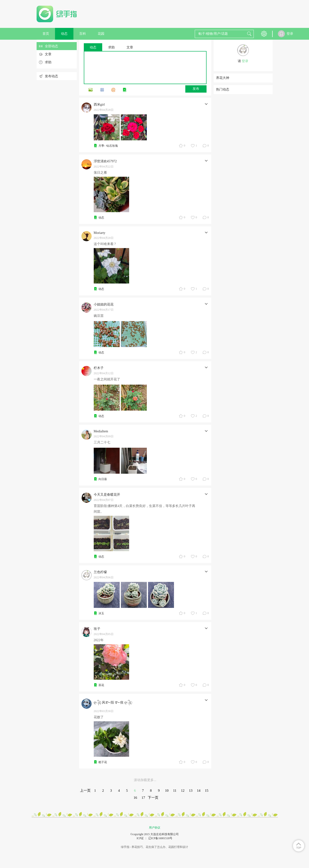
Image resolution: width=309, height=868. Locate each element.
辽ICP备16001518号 (160, 838)
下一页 (153, 798)
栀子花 (103, 762)
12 (183, 791)
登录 (245, 61)
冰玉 (101, 613)
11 (175, 791)
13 (191, 791)
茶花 (101, 685)
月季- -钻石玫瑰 (108, 146)
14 (199, 791)
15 (207, 791)
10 (167, 791)
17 (143, 798)
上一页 (85, 791)
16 (135, 798)
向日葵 (103, 479)
